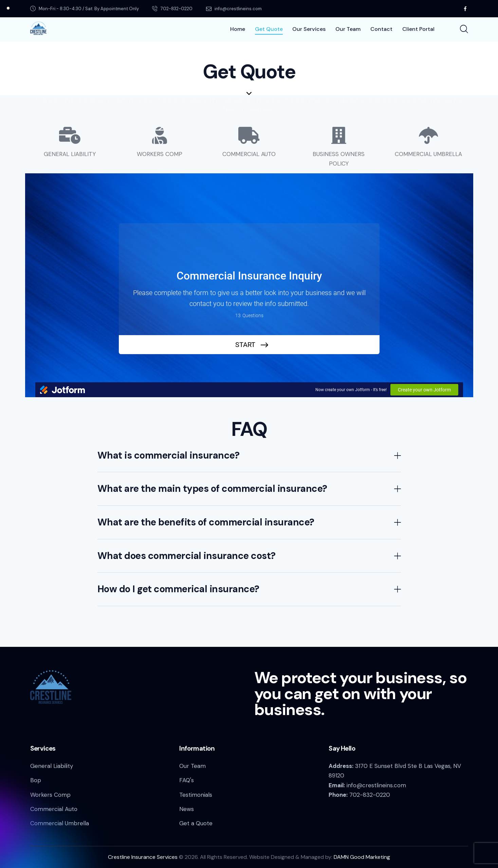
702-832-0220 (370, 795)
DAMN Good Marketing (362, 857)
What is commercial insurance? (169, 456)
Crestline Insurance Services (143, 857)
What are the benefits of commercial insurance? (206, 522)
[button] (249, 456)
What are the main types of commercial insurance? (212, 489)
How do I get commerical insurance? (178, 589)
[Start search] (464, 30)
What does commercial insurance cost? (187, 556)
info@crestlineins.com (376, 785)
